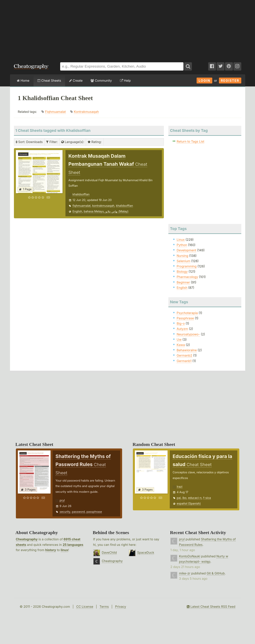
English (77, 211)
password (78, 512)
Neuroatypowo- (188, 334)
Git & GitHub (216, 573)
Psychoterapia (187, 313)
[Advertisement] (128, 29)
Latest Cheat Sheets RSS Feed (211, 607)
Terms (104, 607)
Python (182, 245)
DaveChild (109, 553)
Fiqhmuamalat (55, 112)
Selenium (183, 261)
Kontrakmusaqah (86, 112)
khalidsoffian (81, 194)
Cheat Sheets (49, 81)
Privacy (121, 607)
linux (64, 550)
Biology (182, 272)
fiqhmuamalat (82, 206)
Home (23, 81)
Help (125, 81)
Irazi (180, 487)
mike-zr (185, 573)
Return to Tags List (190, 141)
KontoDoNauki (190, 556)
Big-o (181, 323)
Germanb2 (184, 355)
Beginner (183, 282)
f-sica (207, 498)
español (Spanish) (189, 503)
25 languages (73, 545)
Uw (179, 340)
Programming (187, 266)
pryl (62, 500)
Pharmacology (187, 277)
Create (76, 81)
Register (230, 81)
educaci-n (195, 498)
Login (204, 81)
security (65, 512)
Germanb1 (184, 361)
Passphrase (185, 318)
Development (186, 250)
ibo (184, 498)
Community (101, 81)
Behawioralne (187, 350)
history (51, 550)
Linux (181, 240)
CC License (85, 607)
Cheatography (27, 539)
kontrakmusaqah (103, 206)
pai (179, 498)
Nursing (182, 256)
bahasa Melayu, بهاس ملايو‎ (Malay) (106, 211)
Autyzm (182, 329)
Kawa (181, 345)
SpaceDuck (146, 553)
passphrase (94, 512)
